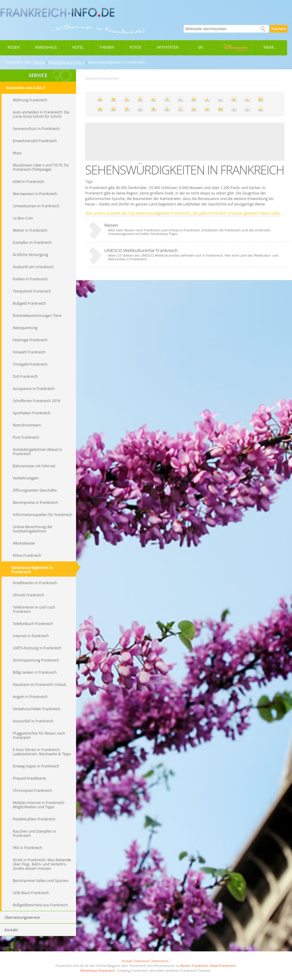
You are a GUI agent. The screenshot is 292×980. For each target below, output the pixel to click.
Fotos (135, 47)
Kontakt (127, 961)
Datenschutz (160, 961)
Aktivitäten (168, 47)
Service (39, 62)
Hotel (78, 47)
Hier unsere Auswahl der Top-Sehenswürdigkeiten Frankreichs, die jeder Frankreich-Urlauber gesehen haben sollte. (183, 213)
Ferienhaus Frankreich (98, 970)
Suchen (279, 29)
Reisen (14, 47)
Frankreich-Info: (19, 62)
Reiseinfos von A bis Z (66, 62)
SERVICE (38, 76)
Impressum (142, 961)
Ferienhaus (46, 47)
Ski (201, 47)
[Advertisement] (110, 142)
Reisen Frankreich (194, 966)
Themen (107, 47)
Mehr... (270, 47)
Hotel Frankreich (223, 966)
